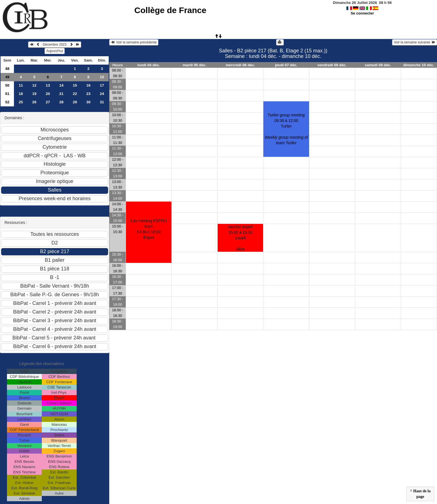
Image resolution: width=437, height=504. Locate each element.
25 (21, 102)
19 (34, 94)
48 (7, 69)
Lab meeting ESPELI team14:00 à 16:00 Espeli (149, 229)
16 (88, 85)
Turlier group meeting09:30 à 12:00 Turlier (286, 129)
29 (75, 102)
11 (21, 85)
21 (61, 94)
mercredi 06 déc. (240, 65)
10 (102, 77)
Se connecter (362, 13)
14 (61, 85)
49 (7, 77)
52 (7, 102)
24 (102, 94)
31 (102, 102)
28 (61, 102)
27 (48, 102)
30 (88, 102)
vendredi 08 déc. (332, 65)
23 (88, 94)
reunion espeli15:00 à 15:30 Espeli (240, 238)
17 (102, 85)
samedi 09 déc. (378, 65)
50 (7, 85)
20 (48, 94)
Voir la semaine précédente (134, 42)
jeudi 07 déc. (286, 65)
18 (21, 94)
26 (34, 102)
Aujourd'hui (55, 51)
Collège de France (170, 10)
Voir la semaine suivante (415, 42)
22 (75, 94)
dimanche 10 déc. (419, 65)
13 (48, 85)
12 (34, 85)
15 (75, 85)
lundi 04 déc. (149, 65)
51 (7, 94)
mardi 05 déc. (194, 65)
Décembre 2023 (54, 45)
